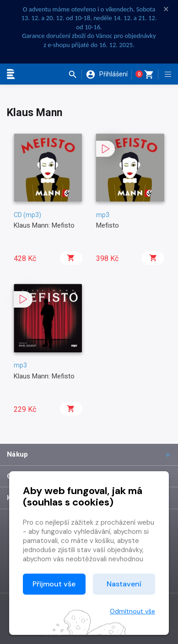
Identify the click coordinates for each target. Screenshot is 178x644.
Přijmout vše (54, 584)
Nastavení (124, 584)
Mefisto (108, 225)
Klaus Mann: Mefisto (44, 225)
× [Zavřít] (166, 9)
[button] (75, 75)
